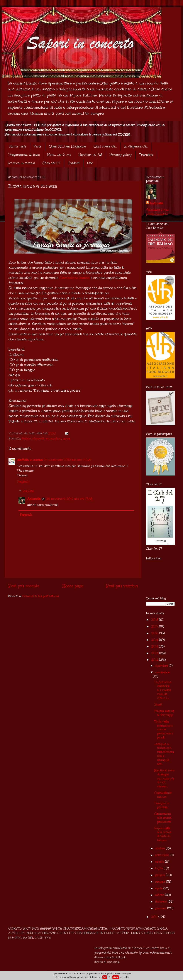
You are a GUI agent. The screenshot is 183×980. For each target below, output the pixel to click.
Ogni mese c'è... (105, 146)
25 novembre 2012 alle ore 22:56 (67, 460)
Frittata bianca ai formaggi (164, 713)
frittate (26, 438)
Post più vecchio (122, 586)
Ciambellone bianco (74, 278)
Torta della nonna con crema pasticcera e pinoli (164, 729)
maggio (161, 882)
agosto (160, 862)
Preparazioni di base (24, 155)
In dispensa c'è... (136, 146)
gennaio (161, 908)
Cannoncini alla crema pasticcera (163, 818)
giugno (160, 875)
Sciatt (158, 704)
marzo (160, 895)
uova (66, 438)
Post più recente (24, 586)
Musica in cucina (22, 163)
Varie (38, 146)
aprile (159, 888)
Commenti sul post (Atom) (40, 596)
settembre (162, 855)
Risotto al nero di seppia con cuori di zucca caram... (164, 778)
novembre (162, 672)
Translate (146, 155)
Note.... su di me (59, 155)
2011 (155, 917)
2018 (155, 620)
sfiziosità (38, 438)
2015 (155, 640)
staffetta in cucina (30, 460)
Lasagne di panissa (162, 805)
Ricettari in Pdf (90, 155)
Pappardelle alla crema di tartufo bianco (163, 834)
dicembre (162, 666)
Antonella (34, 499)
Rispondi (23, 481)
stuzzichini (54, 438)
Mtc (90, 163)
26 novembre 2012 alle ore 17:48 (69, 499)
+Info (116, 977)
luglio (159, 868)
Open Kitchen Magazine (67, 146)
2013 (155, 653)
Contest (74, 163)
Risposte (28, 491)
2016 (155, 633)
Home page (18, 146)
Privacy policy (121, 155)
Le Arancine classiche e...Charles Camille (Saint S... (163, 690)
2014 (155, 646)
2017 (155, 626)
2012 (155, 660)
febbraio (161, 902)
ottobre (160, 848)
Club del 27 (51, 163)
